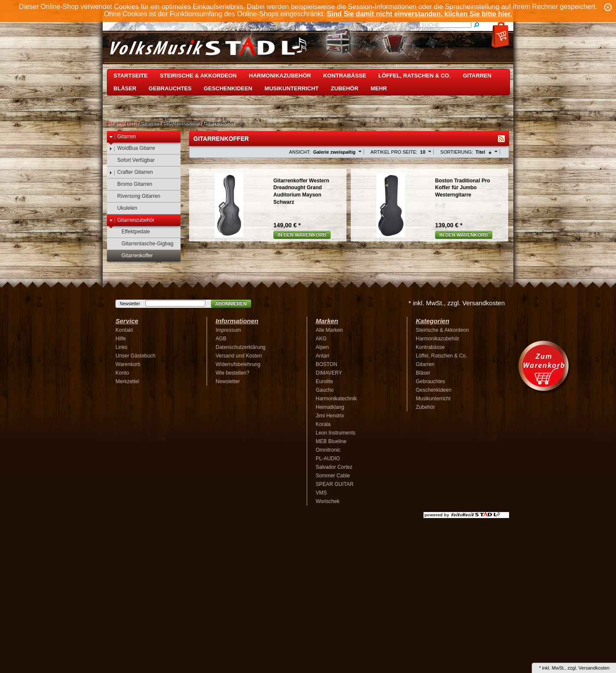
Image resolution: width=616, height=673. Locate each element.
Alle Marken (329, 330)
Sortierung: (456, 152)
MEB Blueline (331, 441)
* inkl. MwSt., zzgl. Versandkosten (457, 303)
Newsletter (130, 304)
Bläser (125, 88)
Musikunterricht (291, 88)
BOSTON (326, 364)
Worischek (328, 501)
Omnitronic (328, 450)
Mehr (379, 88)
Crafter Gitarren (131, 172)
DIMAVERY (329, 373)
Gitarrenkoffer (219, 123)
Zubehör (344, 88)
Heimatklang (330, 407)
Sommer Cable (333, 476)
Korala (323, 424)
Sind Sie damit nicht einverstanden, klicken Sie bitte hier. (419, 14)
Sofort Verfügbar (132, 160)
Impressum (228, 330)
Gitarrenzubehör (181, 123)
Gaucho (325, 390)
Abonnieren (231, 304)
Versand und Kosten (239, 356)
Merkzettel (127, 381)
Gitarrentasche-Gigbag (143, 244)
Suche (430, 25)
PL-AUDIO (328, 459)
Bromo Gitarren (131, 184)
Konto (122, 373)
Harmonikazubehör (280, 76)
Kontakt (124, 330)
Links (121, 347)
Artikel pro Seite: (394, 152)
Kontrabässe (345, 76)
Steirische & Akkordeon (198, 76)
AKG (321, 339)
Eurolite (324, 381)
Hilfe (121, 339)
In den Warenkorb (302, 235)
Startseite (130, 76)
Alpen (322, 347)
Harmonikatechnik (336, 399)
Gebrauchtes (170, 88)
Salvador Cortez (334, 467)
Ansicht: (300, 152)
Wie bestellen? (232, 373)
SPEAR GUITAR (335, 484)
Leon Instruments (336, 433)
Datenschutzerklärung (241, 347)
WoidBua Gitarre (132, 148)
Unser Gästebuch (135, 356)
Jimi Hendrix (330, 416)
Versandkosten (594, 668)
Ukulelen (123, 208)
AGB (221, 339)
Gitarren (477, 76)
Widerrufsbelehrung (238, 364)
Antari (322, 356)
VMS (321, 493)
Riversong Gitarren (135, 196)
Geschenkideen (228, 88)
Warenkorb (128, 364)
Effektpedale (132, 232)
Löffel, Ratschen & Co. (415, 76)
